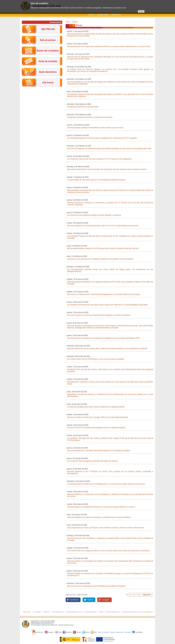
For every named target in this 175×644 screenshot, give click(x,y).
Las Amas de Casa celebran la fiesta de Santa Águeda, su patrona (94, 215)
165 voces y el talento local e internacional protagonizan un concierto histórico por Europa (103, 294)
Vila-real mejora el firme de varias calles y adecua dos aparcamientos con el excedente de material (107, 348)
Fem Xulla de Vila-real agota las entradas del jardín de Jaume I (93, 461)
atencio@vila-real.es (48, 624)
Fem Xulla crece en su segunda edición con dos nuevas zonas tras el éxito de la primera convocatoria (108, 551)
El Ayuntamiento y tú (74, 612)
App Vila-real (38, 632)
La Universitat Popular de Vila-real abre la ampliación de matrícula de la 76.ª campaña (102, 138)
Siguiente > (147, 595)
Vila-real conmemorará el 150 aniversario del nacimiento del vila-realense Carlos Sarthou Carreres (107, 169)
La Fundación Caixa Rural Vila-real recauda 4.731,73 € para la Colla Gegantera (99, 159)
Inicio (91, 14)
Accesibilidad (137, 632)
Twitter (90, 600)
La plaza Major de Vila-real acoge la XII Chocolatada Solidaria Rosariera (96, 180)
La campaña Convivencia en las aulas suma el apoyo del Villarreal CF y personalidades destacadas (107, 305)
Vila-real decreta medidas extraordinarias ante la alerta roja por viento (95, 128)
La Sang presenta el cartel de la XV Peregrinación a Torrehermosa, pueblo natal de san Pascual (106, 484)
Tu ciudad (36, 612)
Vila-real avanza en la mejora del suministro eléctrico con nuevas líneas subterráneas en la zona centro (109, 46)
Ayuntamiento (91, 612)
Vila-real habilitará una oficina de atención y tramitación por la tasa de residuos (99, 517)
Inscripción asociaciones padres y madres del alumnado (90, 117)
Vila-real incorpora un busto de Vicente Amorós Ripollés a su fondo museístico (99, 315)
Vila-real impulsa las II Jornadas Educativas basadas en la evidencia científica (99, 451)
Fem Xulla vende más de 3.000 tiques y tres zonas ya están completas (96, 359)
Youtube (77, 632)
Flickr (58, 632)
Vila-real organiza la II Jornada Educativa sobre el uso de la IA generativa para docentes (103, 226)
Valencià (116, 14)
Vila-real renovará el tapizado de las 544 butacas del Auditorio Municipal (96, 586)
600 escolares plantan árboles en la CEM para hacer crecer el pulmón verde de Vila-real (103, 248)
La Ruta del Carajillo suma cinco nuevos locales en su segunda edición (96, 407)
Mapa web (103, 14)
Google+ (106, 600)
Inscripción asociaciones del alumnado (83, 107)
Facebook (74, 600)
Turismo (46, 612)
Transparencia (58, 612)
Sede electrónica (113, 612)
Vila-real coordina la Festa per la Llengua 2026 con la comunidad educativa (98, 417)
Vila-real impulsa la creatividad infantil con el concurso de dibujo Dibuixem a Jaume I (101, 507)
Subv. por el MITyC (104, 632)
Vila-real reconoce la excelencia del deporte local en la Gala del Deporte (96, 428)
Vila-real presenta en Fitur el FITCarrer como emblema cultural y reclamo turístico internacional (105, 528)
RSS (94, 632)
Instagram (49, 632)
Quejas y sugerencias (117, 632)
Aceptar (141, 11)
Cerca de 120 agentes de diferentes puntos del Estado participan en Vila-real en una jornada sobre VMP (109, 148)
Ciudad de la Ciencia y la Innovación (137, 612)
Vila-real (26, 612)
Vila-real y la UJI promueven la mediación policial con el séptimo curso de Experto (100, 259)
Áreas (75, 22)
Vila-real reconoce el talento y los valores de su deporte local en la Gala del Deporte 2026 (103, 338)
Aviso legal (127, 632)
